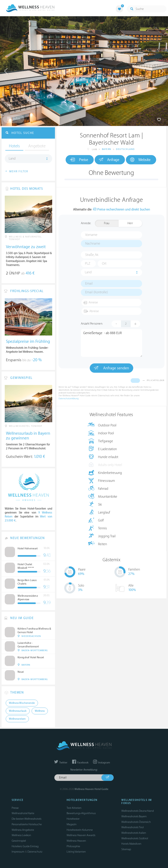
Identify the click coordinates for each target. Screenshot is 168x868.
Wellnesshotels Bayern (134, 816)
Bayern (107, 149)
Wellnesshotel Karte (23, 813)
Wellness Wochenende (22, 703)
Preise (79, 160)
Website (140, 160)
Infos (14, 119)
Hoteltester (73, 819)
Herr (130, 223)
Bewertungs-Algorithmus (81, 813)
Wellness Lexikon (21, 835)
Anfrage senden (111, 368)
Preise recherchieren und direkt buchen (121, 210)
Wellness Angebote (23, 830)
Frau (107, 223)
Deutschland (125, 149)
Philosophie (73, 846)
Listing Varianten (76, 852)
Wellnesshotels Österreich (136, 822)
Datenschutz (35, 852)
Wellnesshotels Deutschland (138, 811)
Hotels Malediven (131, 844)
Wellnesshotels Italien (134, 833)
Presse (15, 808)
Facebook (80, 763)
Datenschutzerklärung (68, 399)
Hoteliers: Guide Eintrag (25, 846)
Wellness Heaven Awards (81, 835)
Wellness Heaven (76, 841)
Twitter (61, 763)
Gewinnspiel (19, 841)
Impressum (18, 852)
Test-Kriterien (74, 808)
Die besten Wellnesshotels (26, 819)
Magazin (72, 824)
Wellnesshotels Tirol (133, 827)
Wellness (40, 711)
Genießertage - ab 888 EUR (111, 343)
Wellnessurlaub (18, 711)
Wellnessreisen (17, 719)
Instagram (101, 763)
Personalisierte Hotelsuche (27, 824)
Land (88, 272)
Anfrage (109, 160)
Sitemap (126, 849)
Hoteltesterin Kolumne (80, 830)
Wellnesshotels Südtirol (135, 838)
